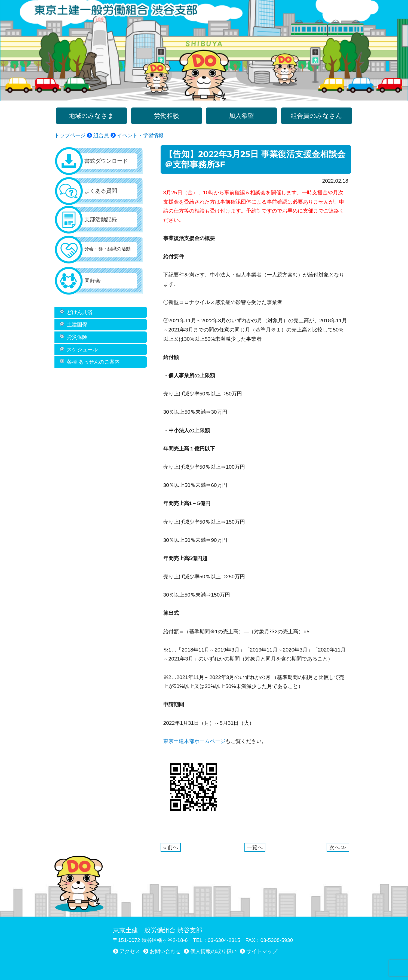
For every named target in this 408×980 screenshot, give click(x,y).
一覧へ (255, 847)
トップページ (70, 135)
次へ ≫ (338, 847)
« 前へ (171, 847)
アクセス (130, 951)
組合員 (101, 135)
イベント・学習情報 (140, 135)
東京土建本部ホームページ (194, 741)
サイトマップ (262, 951)
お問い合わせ (165, 951)
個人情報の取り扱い (214, 951)
